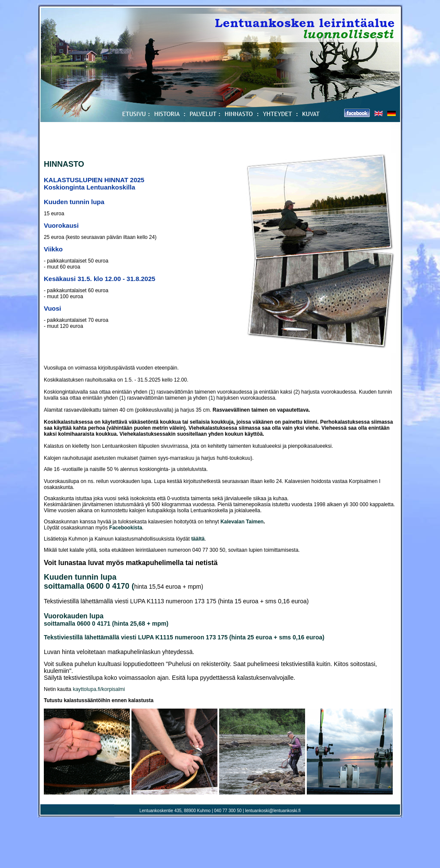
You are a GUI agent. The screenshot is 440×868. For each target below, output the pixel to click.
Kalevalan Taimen (242, 522)
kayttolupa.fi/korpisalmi (99, 689)
